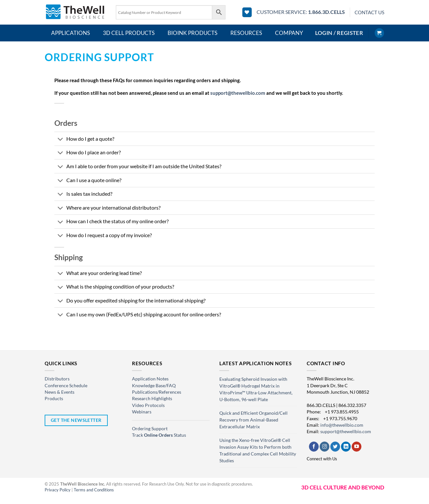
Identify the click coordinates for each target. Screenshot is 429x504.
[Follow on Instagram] (324, 447)
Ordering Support (150, 428)
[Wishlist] (247, 12)
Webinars (142, 412)
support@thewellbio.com (238, 93)
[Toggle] (60, 140)
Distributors (57, 379)
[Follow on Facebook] (314, 447)
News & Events (60, 392)
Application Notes (150, 379)
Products (54, 398)
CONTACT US (369, 12)
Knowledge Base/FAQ (154, 385)
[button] (339, 33)
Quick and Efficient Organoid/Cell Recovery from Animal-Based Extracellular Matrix (253, 420)
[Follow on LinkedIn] (346, 447)
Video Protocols (148, 405)
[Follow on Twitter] (335, 447)
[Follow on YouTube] (357, 447)
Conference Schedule (66, 385)
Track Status (159, 435)
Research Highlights (152, 398)
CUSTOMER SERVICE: (301, 12)
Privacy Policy (58, 490)
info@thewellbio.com (342, 425)
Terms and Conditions (94, 490)
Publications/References (157, 392)
